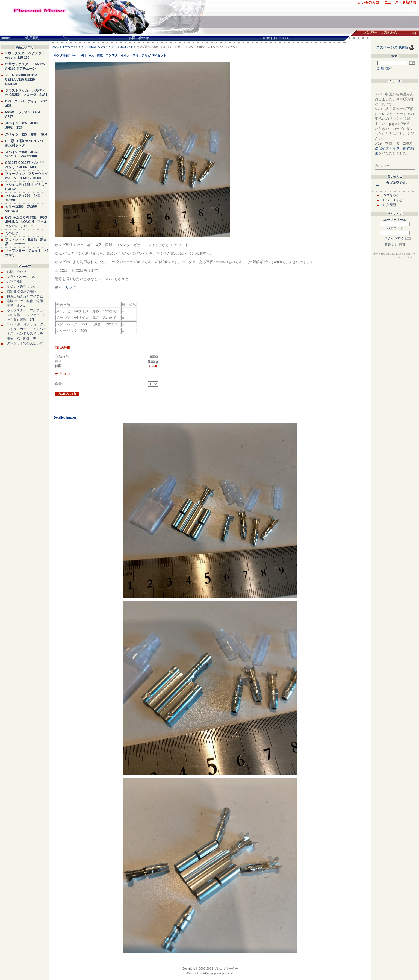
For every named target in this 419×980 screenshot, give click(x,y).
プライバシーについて (23, 277)
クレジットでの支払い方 (25, 343)
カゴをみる (391, 195)
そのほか (12, 233)
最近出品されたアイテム (25, 296)
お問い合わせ (17, 272)
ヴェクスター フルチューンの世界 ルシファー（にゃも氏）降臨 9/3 (26, 315)
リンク (71, 287)
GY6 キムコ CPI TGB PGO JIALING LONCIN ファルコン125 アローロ (26, 222)
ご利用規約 (15, 282)
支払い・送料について (23, 287)
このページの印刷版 (393, 47)
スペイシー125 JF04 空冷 (26, 134)
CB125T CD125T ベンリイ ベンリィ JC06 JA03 (105, 47)
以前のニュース (383, 166)
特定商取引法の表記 (22, 292)
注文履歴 (390, 205)
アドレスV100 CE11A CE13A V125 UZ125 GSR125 (21, 80)
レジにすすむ (393, 200)
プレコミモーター (62, 47)
